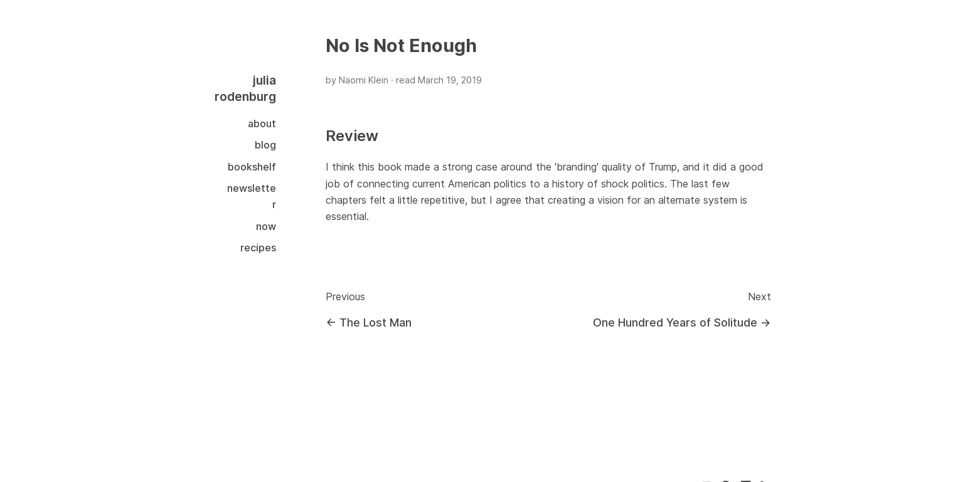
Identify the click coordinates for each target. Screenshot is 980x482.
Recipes (258, 248)
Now (266, 226)
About (262, 123)
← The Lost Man (369, 322)
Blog (265, 145)
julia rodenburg (245, 88)
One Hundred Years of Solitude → (682, 322)
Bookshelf (252, 167)
